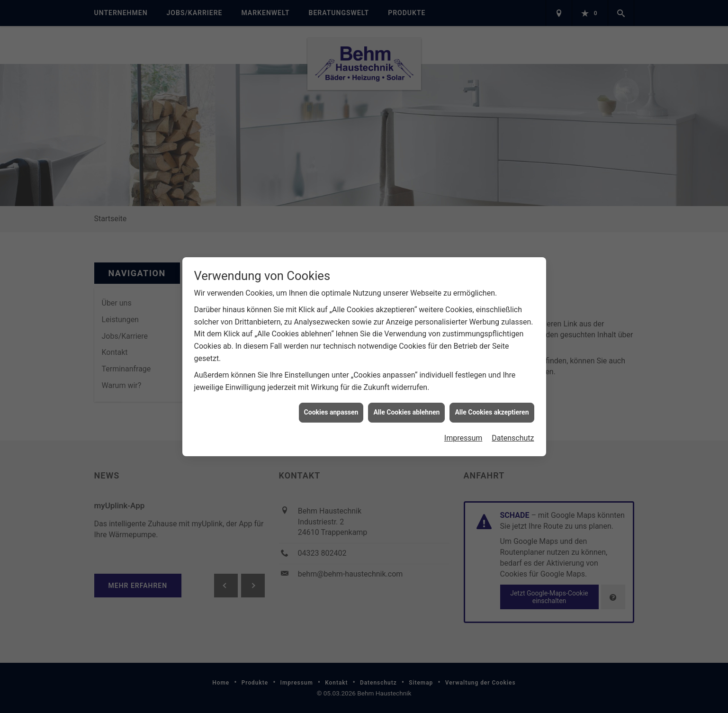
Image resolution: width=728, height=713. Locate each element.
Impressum (463, 433)
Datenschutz (513, 433)
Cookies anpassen (331, 407)
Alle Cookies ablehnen (406, 407)
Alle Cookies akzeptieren (492, 407)
